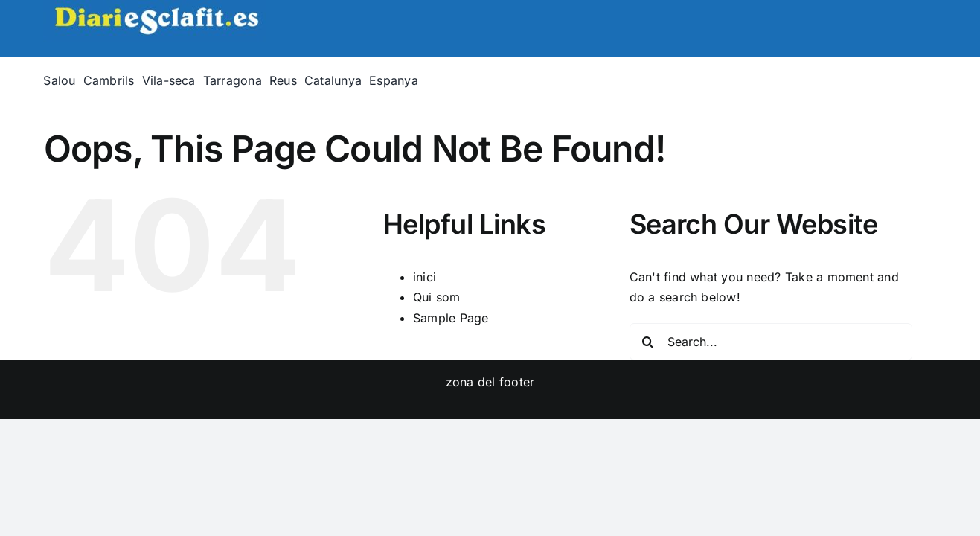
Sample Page (451, 318)
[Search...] (771, 342)
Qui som (437, 297)
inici (425, 277)
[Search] (648, 342)
